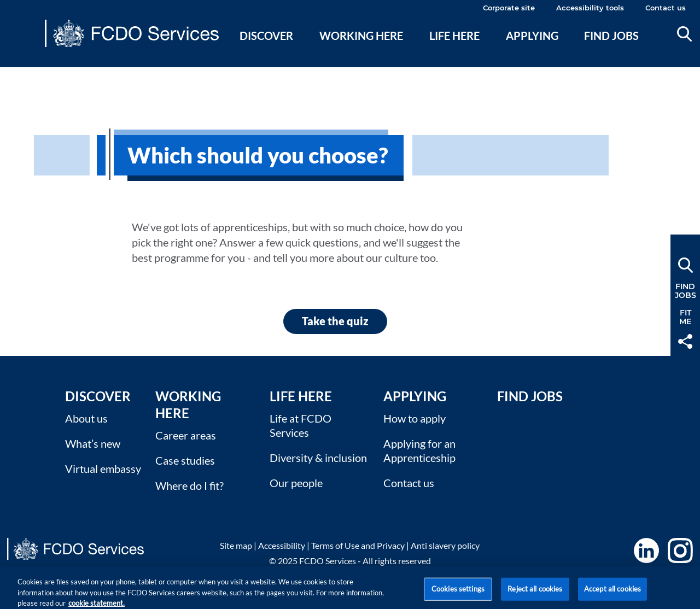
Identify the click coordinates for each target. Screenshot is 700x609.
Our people (296, 483)
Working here (361, 36)
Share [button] (685, 341)
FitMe (685, 317)
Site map (236, 545)
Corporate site (509, 8)
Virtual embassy (103, 469)
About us (86, 418)
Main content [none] (25, 74)
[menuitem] (267, 49)
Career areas (186, 435)
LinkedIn (646, 551)
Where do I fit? (189, 485)
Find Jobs (530, 396)
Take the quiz (335, 321)
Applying (532, 36)
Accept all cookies (612, 593)
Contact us (666, 8)
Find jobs (611, 36)
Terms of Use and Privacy (358, 545)
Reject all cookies (535, 593)
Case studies (185, 460)
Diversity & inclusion (318, 458)
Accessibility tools (590, 8)
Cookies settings (458, 593)
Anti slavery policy (445, 545)
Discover (266, 36)
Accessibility (282, 545)
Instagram (680, 551)
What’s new (93, 443)
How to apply (415, 418)
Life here (454, 36)
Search (684, 34)
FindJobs (686, 291)
